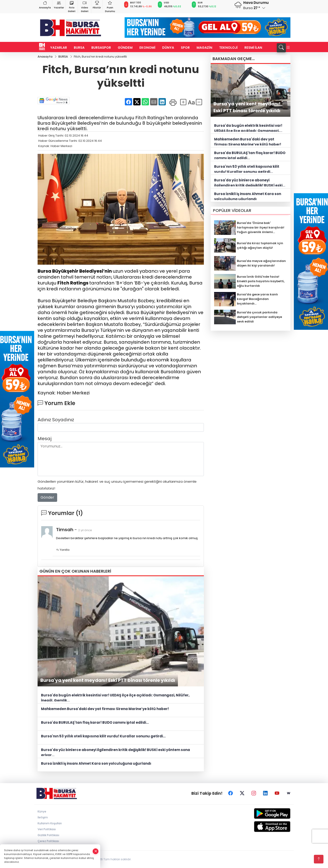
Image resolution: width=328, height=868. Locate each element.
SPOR (185, 48)
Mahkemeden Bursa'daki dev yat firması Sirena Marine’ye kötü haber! (105, 709)
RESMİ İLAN (253, 48)
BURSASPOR (101, 48)
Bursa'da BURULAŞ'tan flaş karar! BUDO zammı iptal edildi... (95, 722)
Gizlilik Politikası (48, 835)
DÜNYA (168, 48)
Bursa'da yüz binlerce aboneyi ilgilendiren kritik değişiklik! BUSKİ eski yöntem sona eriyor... (115, 752)
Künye (42, 811)
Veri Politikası (47, 829)
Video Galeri (85, 6)
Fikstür (97, 5)
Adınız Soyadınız (56, 420)
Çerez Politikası (48, 841)
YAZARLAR (59, 48)
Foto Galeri (72, 6)
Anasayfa (45, 5)
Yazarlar (59, 5)
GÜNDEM (125, 48)
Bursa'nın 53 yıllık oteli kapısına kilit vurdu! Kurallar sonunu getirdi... (103, 736)
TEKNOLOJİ (228, 48)
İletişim (43, 817)
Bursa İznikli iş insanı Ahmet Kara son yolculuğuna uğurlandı (96, 763)
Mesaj (45, 439)
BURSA (79, 48)
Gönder (47, 497)
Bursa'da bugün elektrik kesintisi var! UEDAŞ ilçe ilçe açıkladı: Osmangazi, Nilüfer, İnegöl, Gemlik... (115, 697)
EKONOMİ (147, 48)
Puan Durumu (110, 6)
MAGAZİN (204, 48)
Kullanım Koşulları (50, 823)
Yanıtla (63, 550)
